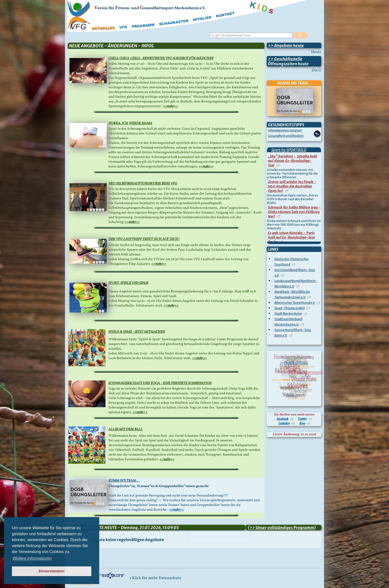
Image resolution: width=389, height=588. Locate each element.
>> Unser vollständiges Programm (282, 527)
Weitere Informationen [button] (32, 558)
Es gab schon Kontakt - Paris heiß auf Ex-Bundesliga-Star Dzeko (292, 237)
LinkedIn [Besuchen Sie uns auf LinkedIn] (284, 424)
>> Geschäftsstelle (285, 59)
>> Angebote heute (286, 45)
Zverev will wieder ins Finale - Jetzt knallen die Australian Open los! (292, 186)
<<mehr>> (170, 106)
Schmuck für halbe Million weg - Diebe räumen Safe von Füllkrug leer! (294, 212)
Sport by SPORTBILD (289, 150)
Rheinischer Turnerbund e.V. (295, 303)
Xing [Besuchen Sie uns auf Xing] (302, 424)
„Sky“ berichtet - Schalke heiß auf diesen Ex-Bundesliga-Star (292, 161)
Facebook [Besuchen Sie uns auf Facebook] (282, 419)
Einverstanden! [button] (52, 571)
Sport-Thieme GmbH (290, 308)
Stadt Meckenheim (288, 314)
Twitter (302, 419)
